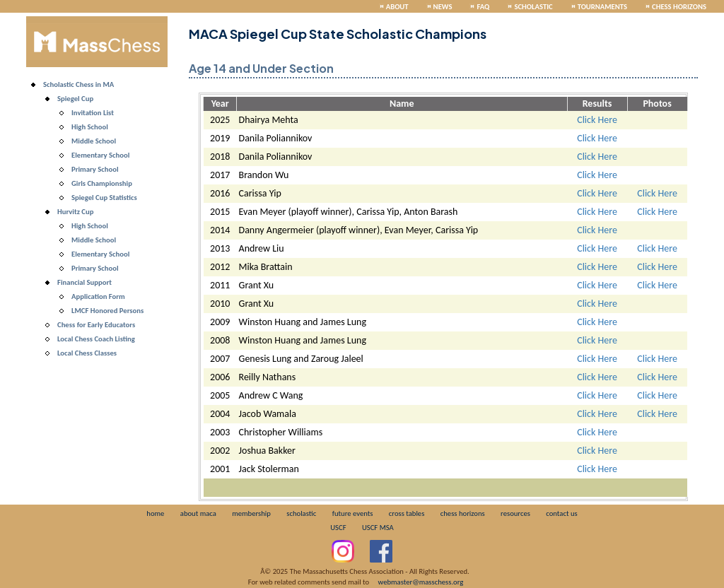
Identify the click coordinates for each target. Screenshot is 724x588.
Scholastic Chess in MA (78, 84)
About (397, 7)
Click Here (597, 120)
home (155, 513)
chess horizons (463, 513)
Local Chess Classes (87, 353)
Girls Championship (102, 183)
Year (220, 104)
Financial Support (84, 282)
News (443, 7)
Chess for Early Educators (96, 325)
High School (90, 127)
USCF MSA (378, 528)
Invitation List (93, 113)
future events (353, 513)
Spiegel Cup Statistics (104, 198)
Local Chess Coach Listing (96, 339)
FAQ (483, 7)
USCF (338, 528)
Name (402, 104)
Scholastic (533, 7)
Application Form (98, 296)
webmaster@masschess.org (421, 582)
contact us (561, 513)
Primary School (95, 169)
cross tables (407, 513)
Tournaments (602, 7)
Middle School (94, 141)
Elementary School (100, 155)
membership (251, 513)
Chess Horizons (679, 7)
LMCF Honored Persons (107, 311)
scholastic (301, 513)
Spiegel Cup (75, 99)
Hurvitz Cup (75, 212)
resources (515, 513)
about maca (198, 513)
